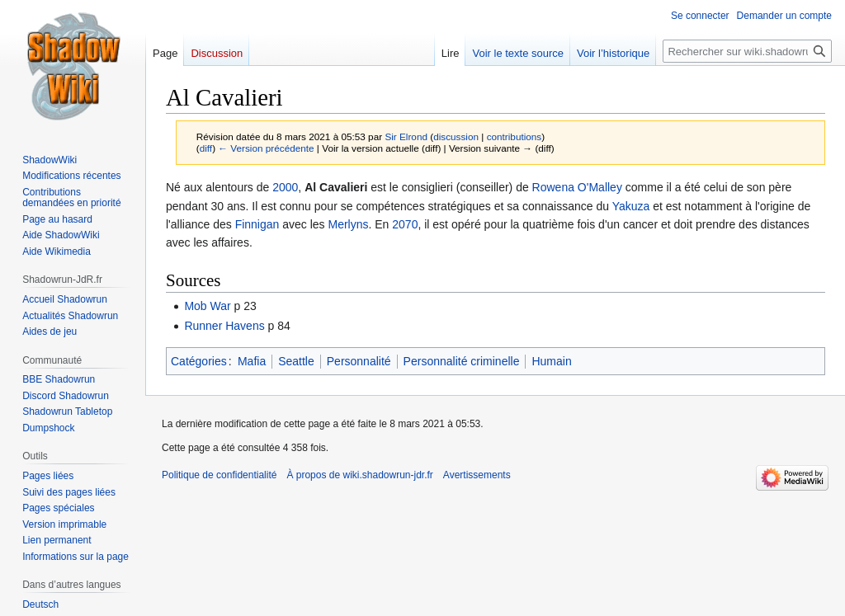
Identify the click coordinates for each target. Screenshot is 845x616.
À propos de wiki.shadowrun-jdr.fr (359, 475)
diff (206, 148)
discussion (456, 136)
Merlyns (348, 224)
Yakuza (631, 206)
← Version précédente (266, 148)
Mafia (252, 361)
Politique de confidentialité (219, 475)
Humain (551, 361)
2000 (285, 187)
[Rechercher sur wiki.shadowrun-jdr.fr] (747, 51)
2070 (405, 224)
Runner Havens (224, 326)
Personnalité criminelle (462, 361)
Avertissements (477, 475)
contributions (515, 136)
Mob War (207, 306)
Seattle (296, 361)
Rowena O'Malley (577, 187)
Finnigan (257, 224)
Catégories (199, 361)
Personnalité (359, 361)
